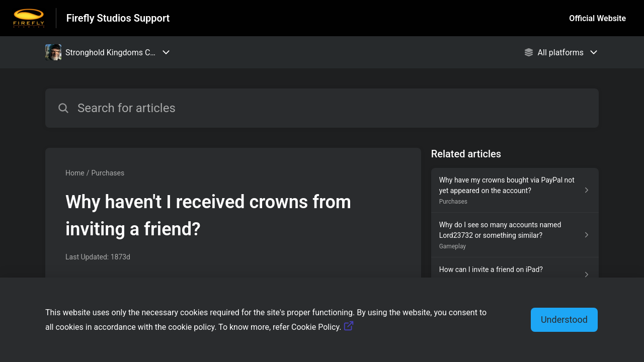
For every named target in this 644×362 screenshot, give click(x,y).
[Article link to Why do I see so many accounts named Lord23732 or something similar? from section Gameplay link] (515, 235)
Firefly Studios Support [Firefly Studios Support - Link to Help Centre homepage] (118, 18)
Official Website (597, 18)
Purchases (108, 173)
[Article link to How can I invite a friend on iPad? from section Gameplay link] (515, 275)
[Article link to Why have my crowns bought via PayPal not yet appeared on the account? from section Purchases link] (515, 190)
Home (75, 173)
